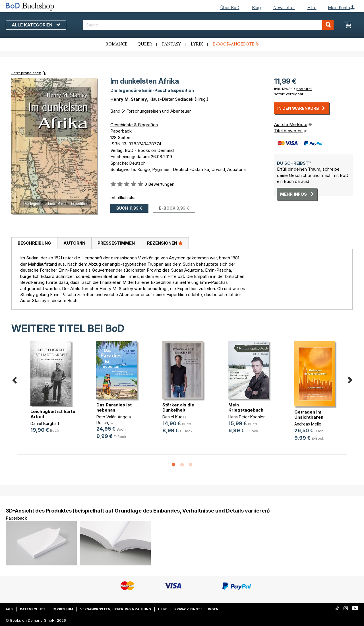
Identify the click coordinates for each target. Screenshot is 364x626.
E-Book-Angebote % (236, 44)
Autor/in (74, 243)
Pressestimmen (116, 243)
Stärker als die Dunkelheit (178, 407)
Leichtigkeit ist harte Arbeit (53, 414)
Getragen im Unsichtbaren (309, 415)
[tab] (34, 243)
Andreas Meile (308, 424)
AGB (9, 609)
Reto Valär (106, 417)
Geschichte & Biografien (134, 125)
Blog (256, 8)
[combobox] (208, 25)
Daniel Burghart (45, 423)
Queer (145, 44)
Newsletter (284, 8)
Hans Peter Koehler (247, 417)
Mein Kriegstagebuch (246, 407)
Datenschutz (33, 609)
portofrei (304, 89)
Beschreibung (34, 243)
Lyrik (197, 44)
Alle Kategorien (36, 25)
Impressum (63, 609)
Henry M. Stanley (129, 99)
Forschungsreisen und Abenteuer (159, 111)
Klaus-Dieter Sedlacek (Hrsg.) (179, 99)
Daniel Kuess (174, 417)
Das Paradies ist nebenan (114, 407)
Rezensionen (165, 243)
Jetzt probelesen (26, 73)
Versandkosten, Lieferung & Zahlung (116, 609)
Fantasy (171, 44)
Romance (116, 44)
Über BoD (230, 8)
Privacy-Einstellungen (196, 609)
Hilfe (312, 8)
